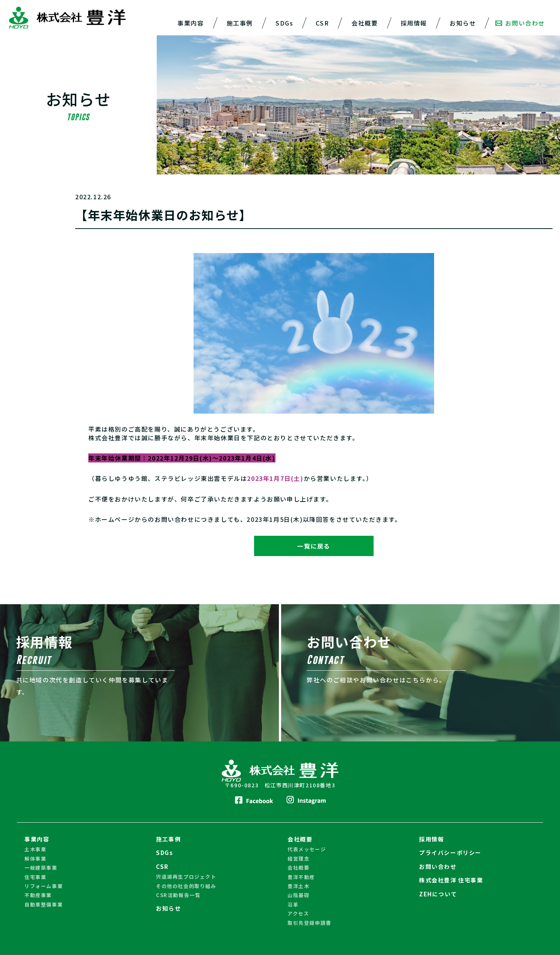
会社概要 (365, 23)
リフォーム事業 (44, 886)
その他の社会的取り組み (186, 886)
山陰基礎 (298, 895)
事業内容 (191, 23)
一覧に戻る (314, 546)
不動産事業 (38, 895)
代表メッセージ (307, 850)
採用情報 (414, 23)
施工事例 (240, 23)
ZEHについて (438, 894)
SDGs (284, 23)
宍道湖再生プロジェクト (186, 877)
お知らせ (463, 23)
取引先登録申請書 (310, 923)
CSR (322, 23)
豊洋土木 (298, 886)
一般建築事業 (41, 868)
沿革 (293, 904)
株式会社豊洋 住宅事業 (451, 880)
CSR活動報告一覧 (178, 895)
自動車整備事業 (44, 904)
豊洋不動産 (301, 877)
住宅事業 (35, 877)
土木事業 (35, 850)
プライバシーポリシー (450, 853)
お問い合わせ (520, 23)
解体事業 (35, 859)
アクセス (298, 913)
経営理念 (298, 859)
